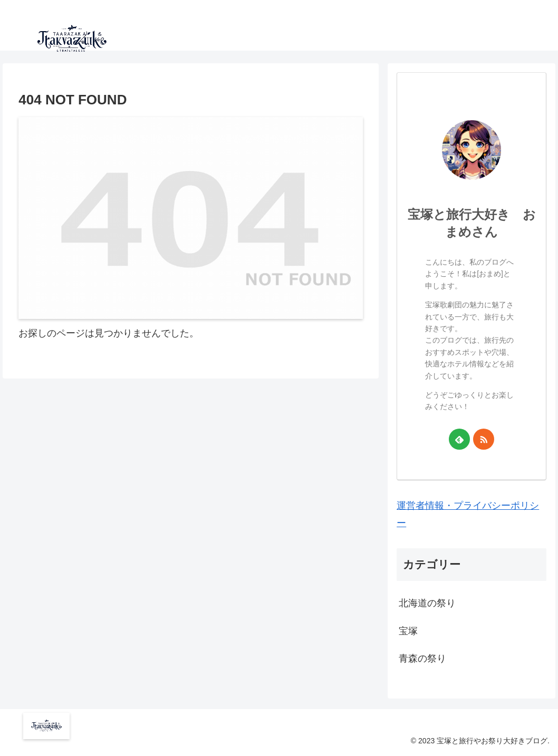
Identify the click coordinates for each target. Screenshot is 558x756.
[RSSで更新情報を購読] (484, 439)
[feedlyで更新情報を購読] (459, 439)
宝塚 (408, 631)
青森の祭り (422, 658)
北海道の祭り (427, 603)
